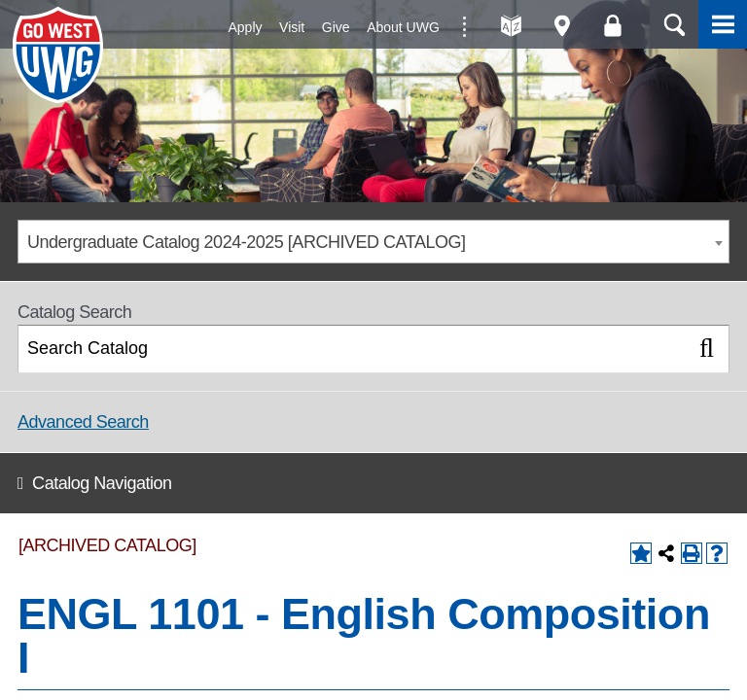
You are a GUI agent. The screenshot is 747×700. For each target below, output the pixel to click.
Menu (723, 24)
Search (674, 24)
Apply (246, 27)
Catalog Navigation (102, 483)
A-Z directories (511, 26)
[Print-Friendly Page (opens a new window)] (692, 553)
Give (336, 27)
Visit (292, 27)
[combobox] (373, 242)
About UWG (403, 27)
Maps (562, 26)
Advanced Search (83, 422)
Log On (612, 26)
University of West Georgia (61, 55)
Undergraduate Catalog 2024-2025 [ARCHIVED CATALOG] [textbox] (247, 242)
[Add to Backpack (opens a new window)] (641, 553)
